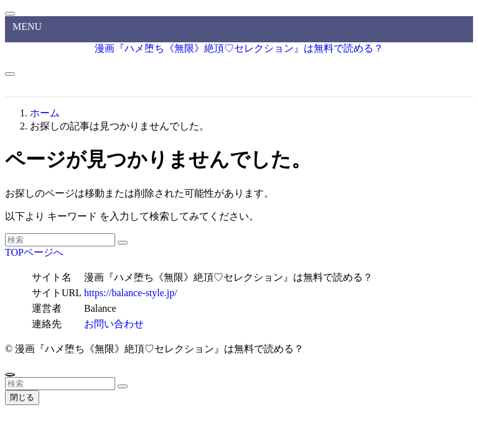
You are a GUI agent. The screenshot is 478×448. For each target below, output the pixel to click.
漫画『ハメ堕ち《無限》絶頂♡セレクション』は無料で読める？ (239, 48)
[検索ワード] (60, 240)
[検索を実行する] (123, 243)
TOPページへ (34, 252)
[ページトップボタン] (10, 375)
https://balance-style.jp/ (131, 293)
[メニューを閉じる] (10, 14)
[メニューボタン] (10, 74)
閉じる (22, 397)
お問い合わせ (114, 324)
